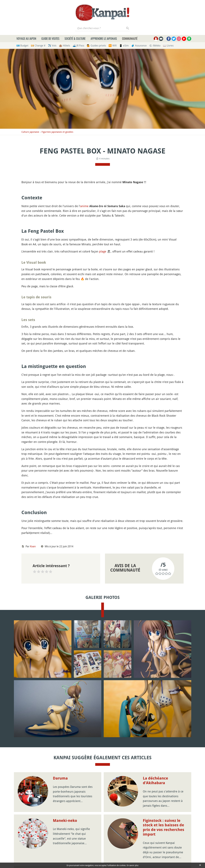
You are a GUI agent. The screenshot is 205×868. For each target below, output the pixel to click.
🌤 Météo (155, 46)
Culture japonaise (30, 132)
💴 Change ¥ (38, 46)
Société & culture (75, 38)
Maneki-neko (65, 821)
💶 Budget (22, 46)
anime (84, 206)
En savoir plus (133, 865)
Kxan (33, 546)
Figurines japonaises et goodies (57, 132)
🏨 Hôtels (64, 46)
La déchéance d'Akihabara (155, 781)
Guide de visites (50, 38)
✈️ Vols (52, 46)
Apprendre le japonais (104, 38)
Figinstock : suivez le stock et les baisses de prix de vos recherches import (164, 827)
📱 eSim (124, 46)
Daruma (60, 778)
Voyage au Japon (26, 38)
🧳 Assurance (139, 46)
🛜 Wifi (113, 46)
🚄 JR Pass (78, 46)
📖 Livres (168, 46)
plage (103, 251)
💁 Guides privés (96, 46)
